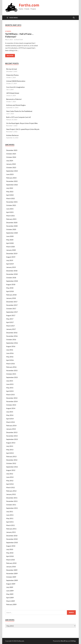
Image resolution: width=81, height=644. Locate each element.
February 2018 (11, 295)
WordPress (64, 641)
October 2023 (11, 167)
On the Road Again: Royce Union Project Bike (22, 123)
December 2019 (12, 253)
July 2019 (10, 260)
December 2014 (12, 398)
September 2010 (12, 542)
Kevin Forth (19, 40)
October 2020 (11, 229)
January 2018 (11, 298)
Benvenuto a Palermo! (14, 99)
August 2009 (11, 584)
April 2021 (10, 212)
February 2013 (11, 456)
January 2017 (11, 329)
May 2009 (10, 594)
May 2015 (10, 388)
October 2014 (11, 405)
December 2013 (12, 432)
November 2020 (12, 226)
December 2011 (12, 498)
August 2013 (11, 443)
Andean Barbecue (12, 135)
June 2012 (10, 477)
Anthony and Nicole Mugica (16, 105)
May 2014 (10, 415)
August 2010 (11, 546)
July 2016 (10, 350)
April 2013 (10, 453)
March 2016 (10, 364)
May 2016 (10, 357)
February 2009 (11, 604)
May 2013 (10, 450)
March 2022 (10, 198)
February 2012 (11, 491)
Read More (9, 55)
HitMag (73, 641)
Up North (8, 31)
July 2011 (10, 511)
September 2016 (12, 343)
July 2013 (10, 446)
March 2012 (10, 487)
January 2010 (11, 567)
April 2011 (10, 522)
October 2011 (11, 505)
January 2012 (11, 494)
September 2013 (12, 439)
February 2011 (11, 529)
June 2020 (10, 236)
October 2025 (11, 154)
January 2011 (11, 532)
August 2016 (11, 346)
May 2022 (10, 192)
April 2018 (10, 291)
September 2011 (12, 508)
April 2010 (10, 556)
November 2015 (12, 370)
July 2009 (10, 587)
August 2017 (11, 315)
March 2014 (10, 422)
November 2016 (12, 336)
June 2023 (10, 174)
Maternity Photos (12, 75)
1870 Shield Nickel (13, 93)
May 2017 (10, 319)
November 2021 (12, 202)
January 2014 (11, 429)
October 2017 (11, 308)
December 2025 (12, 150)
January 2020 (11, 250)
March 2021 (10, 216)
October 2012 (11, 463)
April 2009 (10, 598)
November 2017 (12, 305)
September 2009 (12, 580)
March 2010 (10, 560)
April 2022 (10, 195)
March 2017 (10, 326)
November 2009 (12, 573)
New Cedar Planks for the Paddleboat (19, 111)
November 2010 (12, 539)
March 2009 (10, 601)
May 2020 (10, 240)
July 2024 (10, 161)
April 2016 (10, 360)
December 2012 (12, 460)
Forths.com (29, 5)
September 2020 (12, 233)
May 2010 (10, 553)
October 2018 (11, 278)
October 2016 (11, 339)
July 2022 (10, 188)
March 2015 (10, 395)
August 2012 (11, 470)
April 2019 (10, 264)
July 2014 (10, 412)
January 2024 (11, 164)
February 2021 (11, 219)
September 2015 (12, 377)
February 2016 (11, 367)
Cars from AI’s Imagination (15, 87)
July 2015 (10, 381)
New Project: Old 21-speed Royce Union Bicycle (23, 129)
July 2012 (10, 474)
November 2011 (12, 501)
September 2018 (12, 281)
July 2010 (10, 549)
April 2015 (10, 391)
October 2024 (11, 157)
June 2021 (10, 209)
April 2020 (10, 243)
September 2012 (12, 467)
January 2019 (11, 267)
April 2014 (10, 419)
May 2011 (10, 518)
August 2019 (11, 257)
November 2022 (12, 181)
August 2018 (11, 284)
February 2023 (11, 178)
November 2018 (12, 274)
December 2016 (12, 333)
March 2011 (10, 525)
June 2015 (10, 384)
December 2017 (12, 302)
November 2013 (12, 436)
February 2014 (11, 425)
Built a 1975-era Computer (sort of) (18, 117)
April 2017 (10, 322)
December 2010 (12, 536)
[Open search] (74, 18)
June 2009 (10, 591)
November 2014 (12, 401)
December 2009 (12, 570)
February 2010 (11, 563)
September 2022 (12, 185)
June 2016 (10, 353)
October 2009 (11, 577)
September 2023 (12, 171)
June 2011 (10, 515)
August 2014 (11, 408)
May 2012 (10, 481)
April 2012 (10, 484)
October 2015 (11, 374)
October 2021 (11, 205)
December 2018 (12, 271)
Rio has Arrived (12, 69)
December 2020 (12, 222)
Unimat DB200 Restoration (16, 81)
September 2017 (12, 312)
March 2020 (10, 247)
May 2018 (10, 288)
